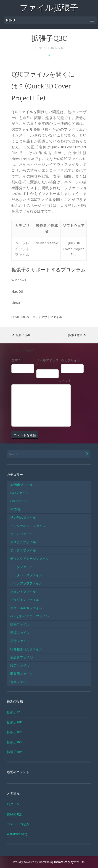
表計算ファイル (21, 657)
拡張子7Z (13, 712)
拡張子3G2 (14, 732)
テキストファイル (23, 550)
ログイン (13, 804)
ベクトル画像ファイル (26, 608)
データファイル (21, 567)
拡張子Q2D (21, 335)
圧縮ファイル (20, 633)
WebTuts (79, 862)
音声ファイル (20, 682)
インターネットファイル (28, 526)
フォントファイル (23, 592)
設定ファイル (20, 666)
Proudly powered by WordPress (32, 862)
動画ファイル (20, 624)
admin (59, 48)
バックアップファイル (26, 583)
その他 (15, 509)
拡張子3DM (15, 752)
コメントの (18, 824)
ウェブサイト (71, 360)
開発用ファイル (21, 674)
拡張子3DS (14, 742)
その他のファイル (23, 518)
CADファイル (19, 493)
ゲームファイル (21, 534)
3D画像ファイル (22, 485)
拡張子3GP (14, 722)
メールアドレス (48, 363)
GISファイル (19, 501)
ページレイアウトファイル (44, 317)
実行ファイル (20, 641)
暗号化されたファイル (26, 649)
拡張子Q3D (77, 335)
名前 (16, 360)
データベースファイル (26, 575)
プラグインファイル (25, 600)
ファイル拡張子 (49, 9)
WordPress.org (17, 834)
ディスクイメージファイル (29, 559)
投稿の (15, 814)
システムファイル (23, 542)
